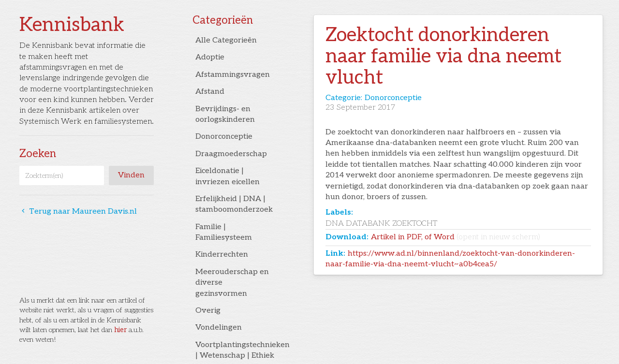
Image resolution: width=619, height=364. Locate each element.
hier (120, 330)
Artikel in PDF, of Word (456, 237)
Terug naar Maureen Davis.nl (78, 211)
